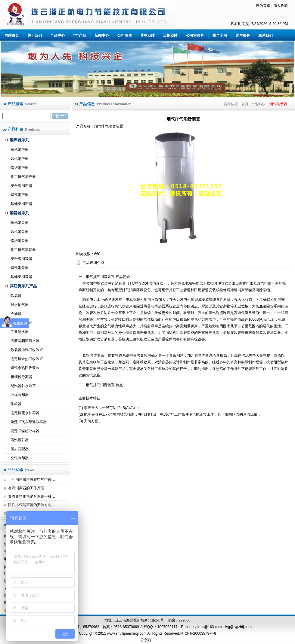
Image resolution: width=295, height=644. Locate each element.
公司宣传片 (195, 35)
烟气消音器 (20, 268)
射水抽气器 (20, 305)
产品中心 (57, 35)
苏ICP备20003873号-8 (198, 633)
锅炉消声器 (20, 168)
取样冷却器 (20, 395)
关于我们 (35, 35)
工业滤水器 (20, 332)
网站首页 (12, 35)
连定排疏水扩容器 (25, 413)
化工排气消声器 (23, 177)
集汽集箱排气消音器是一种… (32, 496)
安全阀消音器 (21, 259)
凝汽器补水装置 (23, 386)
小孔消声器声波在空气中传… (32, 480)
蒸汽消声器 (20, 150)
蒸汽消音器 (20, 223)
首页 (245, 104)
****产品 (80, 35)
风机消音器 (20, 232)
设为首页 (263, 6)
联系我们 (265, 35)
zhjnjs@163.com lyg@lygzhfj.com (223, 627)
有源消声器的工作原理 (26, 488)
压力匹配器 (20, 449)
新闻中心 (102, 35)
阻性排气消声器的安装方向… (32, 505)
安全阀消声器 (21, 186)
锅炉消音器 (20, 241)
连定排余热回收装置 (27, 359)
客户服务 (243, 35)
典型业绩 (147, 35)
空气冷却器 (20, 458)
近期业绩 (170, 35)
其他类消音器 (21, 277)
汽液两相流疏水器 (25, 341)
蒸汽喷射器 (20, 440)
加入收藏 (281, 6)
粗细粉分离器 (21, 377)
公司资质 (125, 35)
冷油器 (16, 314)
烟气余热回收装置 (25, 368)
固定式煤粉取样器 (25, 431)
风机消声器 (20, 159)
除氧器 (16, 296)
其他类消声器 (21, 204)
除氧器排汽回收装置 (27, 350)
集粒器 (16, 404)
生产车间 (220, 35)
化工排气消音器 (23, 250)
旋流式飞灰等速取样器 (29, 422)
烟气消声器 (20, 195)
